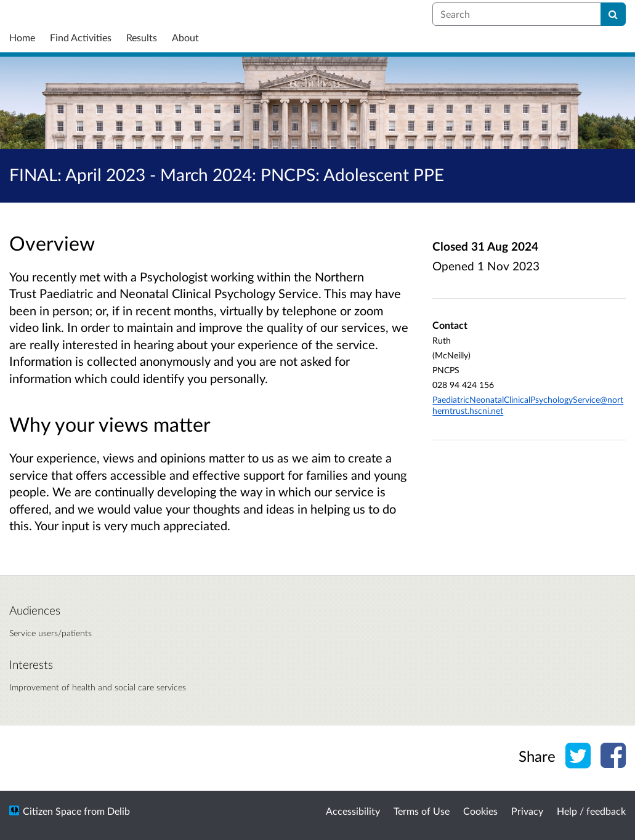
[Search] (613, 14)
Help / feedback (591, 811)
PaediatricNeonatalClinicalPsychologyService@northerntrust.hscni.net (528, 405)
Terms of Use (422, 811)
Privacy (527, 811)
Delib (119, 811)
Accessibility (353, 811)
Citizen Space (52, 811)
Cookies (480, 811)
